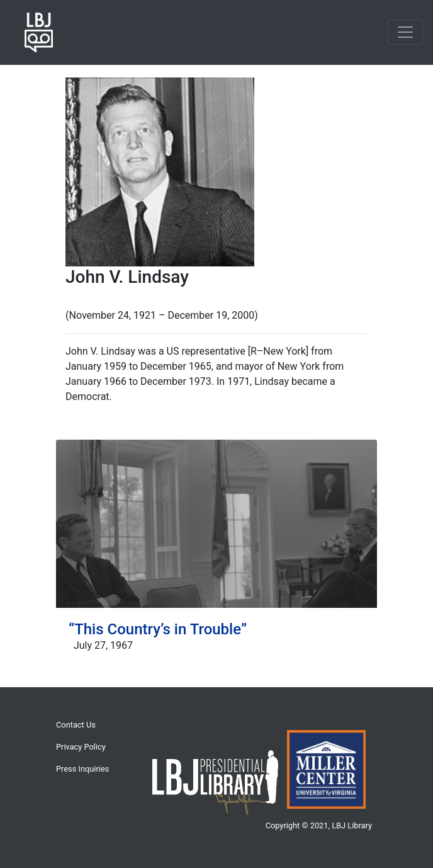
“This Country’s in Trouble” (158, 629)
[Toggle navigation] (405, 32)
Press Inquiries (82, 769)
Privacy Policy (81, 747)
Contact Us (76, 725)
